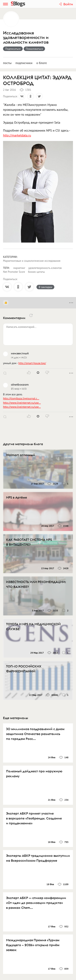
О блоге (42, 63)
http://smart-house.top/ (32, 363)
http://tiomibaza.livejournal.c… (21, 398)
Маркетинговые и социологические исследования (32, 261)
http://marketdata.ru (17, 135)
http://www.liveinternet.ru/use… (22, 403)
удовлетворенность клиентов (45, 268)
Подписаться (13, 49)
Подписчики (24, 63)
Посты (7, 63)
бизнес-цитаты (36, 272)
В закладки (45, 287)
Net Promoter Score (14, 272)
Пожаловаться (34, 49)
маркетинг (19, 268)
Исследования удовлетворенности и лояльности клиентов (26, 38)
